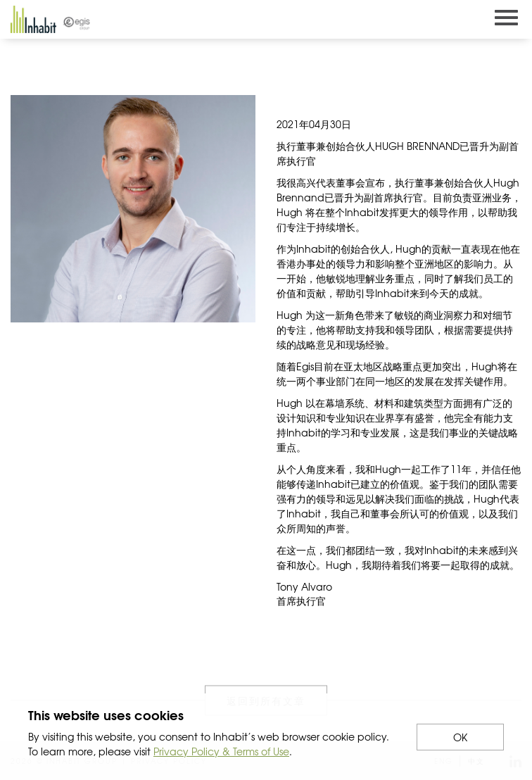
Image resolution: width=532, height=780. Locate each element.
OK (460, 737)
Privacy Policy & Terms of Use (221, 751)
